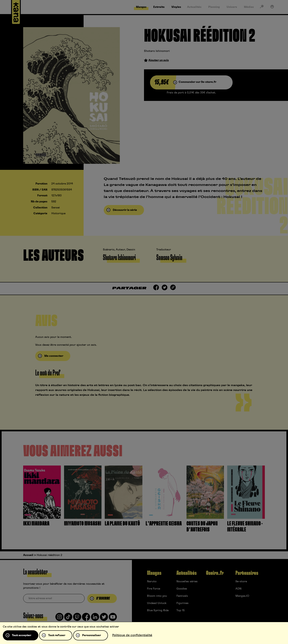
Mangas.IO (242, 596)
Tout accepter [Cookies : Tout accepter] (22, 635)
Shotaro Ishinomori (157, 51)
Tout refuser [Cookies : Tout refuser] (57, 635)
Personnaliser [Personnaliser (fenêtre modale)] (92, 635)
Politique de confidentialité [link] (132, 635)
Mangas (154, 573)
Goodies (182, 589)
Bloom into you (157, 596)
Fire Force (154, 589)
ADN (238, 589)
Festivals (182, 596)
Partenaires (247, 573)
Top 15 (181, 610)
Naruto (152, 581)
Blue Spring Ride (158, 610)
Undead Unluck (157, 603)
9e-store (241, 581)
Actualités (186, 573)
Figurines (182, 603)
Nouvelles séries (187, 581)
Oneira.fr (215, 573)
